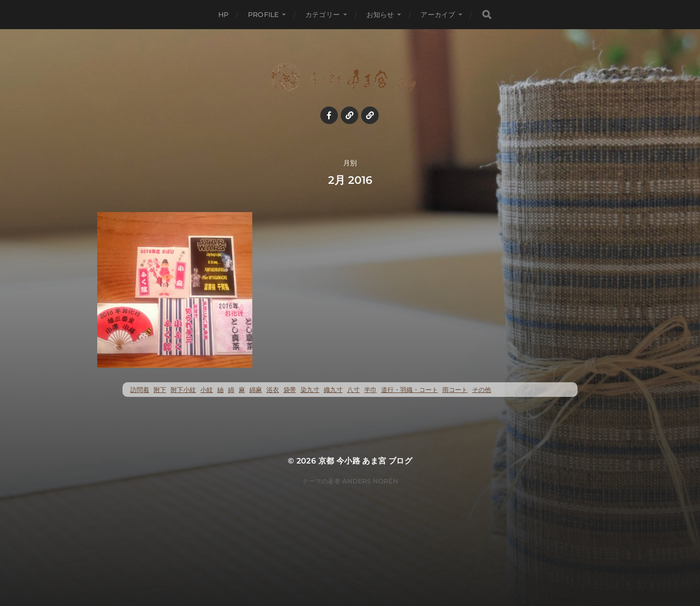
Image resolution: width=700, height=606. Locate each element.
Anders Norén (370, 481)
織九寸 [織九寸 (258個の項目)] (333, 390)
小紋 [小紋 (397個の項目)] (207, 390)
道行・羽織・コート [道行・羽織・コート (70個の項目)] (410, 390)
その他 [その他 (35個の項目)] (481, 390)
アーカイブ (438, 15)
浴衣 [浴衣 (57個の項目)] (273, 390)
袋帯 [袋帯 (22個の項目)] (290, 390)
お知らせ (380, 15)
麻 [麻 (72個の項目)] (242, 390)
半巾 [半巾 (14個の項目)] (370, 390)
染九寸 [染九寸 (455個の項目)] (310, 390)
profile (263, 15)
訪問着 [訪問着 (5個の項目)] (140, 390)
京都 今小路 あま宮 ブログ (366, 461)
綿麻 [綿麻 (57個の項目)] (256, 390)
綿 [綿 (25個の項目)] (231, 390)
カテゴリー (323, 15)
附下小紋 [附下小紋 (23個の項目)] (183, 390)
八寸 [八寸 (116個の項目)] (353, 390)
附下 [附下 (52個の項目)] (160, 390)
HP (223, 15)
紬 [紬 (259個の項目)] (220, 390)
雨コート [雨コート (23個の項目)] (455, 390)
